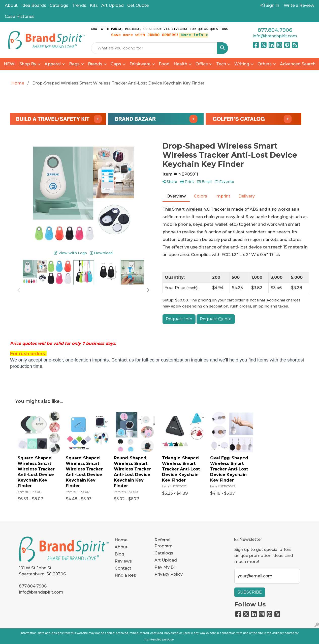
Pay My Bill (166, 567)
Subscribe (250, 592)
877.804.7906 (275, 30)
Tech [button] (221, 64)
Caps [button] (116, 64)
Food (164, 64)
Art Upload (113, 5)
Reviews (123, 561)
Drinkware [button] (140, 64)
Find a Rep (125, 575)
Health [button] (180, 64)
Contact (123, 568)
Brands (95, 64)
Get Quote (138, 5)
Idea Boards (34, 5)
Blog (119, 554)
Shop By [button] (28, 64)
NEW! (10, 64)
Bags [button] (74, 64)
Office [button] (202, 64)
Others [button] (265, 64)
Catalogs (59, 5)
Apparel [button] (53, 64)
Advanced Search (298, 64)
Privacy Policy (169, 574)
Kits (94, 5)
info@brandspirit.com (275, 36)
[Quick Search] (154, 48)
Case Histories (20, 17)
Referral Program (164, 543)
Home (121, 540)
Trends (79, 5)
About (11, 5)
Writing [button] (242, 64)
